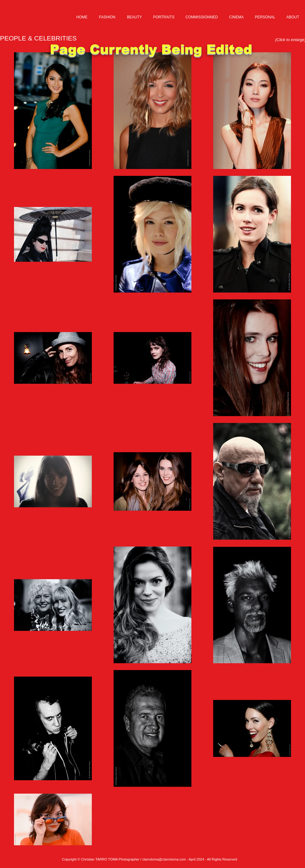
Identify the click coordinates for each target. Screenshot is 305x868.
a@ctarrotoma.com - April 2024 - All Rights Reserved (197, 859)
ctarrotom (149, 859)
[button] (108, 17)
